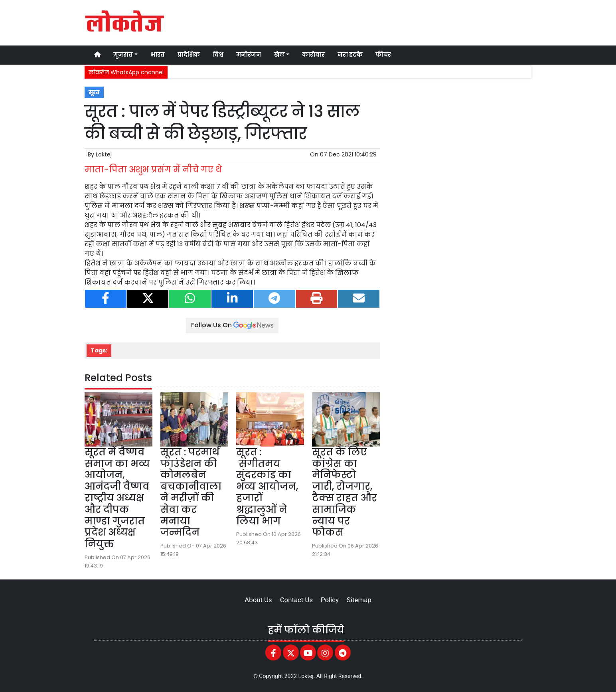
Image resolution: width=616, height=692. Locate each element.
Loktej (104, 154)
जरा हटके (350, 55)
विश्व (218, 55)
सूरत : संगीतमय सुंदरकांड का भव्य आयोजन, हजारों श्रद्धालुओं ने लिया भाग (267, 486)
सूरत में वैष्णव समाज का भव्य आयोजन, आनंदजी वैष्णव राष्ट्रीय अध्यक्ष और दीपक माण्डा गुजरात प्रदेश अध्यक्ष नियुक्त (117, 498)
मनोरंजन (249, 55)
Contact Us (296, 600)
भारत (158, 55)
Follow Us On (232, 325)
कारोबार (313, 55)
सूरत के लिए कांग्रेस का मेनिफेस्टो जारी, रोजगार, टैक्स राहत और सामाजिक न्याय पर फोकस (345, 492)
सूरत (94, 92)
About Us (258, 600)
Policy (330, 600)
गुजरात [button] (123, 55)
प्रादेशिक (189, 55)
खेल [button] (279, 55)
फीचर (383, 55)
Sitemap (359, 600)
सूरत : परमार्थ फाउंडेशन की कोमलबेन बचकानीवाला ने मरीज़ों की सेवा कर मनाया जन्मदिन (191, 492)
